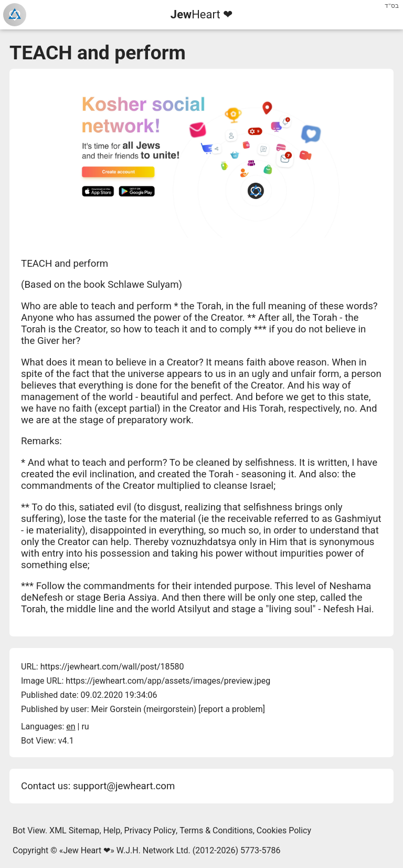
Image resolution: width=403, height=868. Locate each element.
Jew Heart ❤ (87, 850)
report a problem (232, 709)
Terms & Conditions (216, 830)
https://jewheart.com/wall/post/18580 (112, 667)
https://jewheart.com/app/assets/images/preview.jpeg (168, 681)
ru (85, 726)
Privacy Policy (150, 830)
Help (112, 830)
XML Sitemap (74, 830)
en (71, 726)
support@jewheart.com (124, 786)
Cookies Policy (284, 830)
